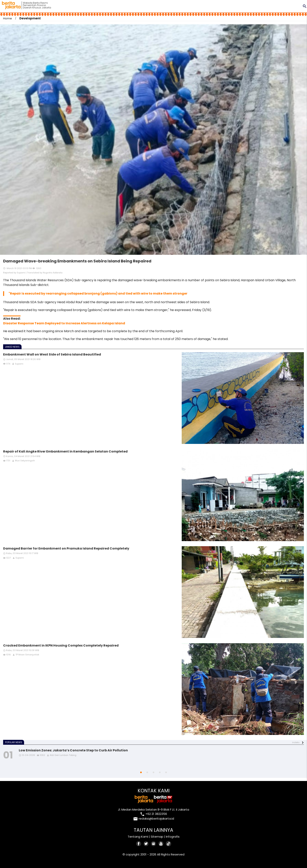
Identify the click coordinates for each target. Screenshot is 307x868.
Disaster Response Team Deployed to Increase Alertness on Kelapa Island (64, 323)
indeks (296, 742)
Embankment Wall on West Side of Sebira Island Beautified (52, 354)
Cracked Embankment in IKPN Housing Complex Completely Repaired (61, 645)
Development (30, 18)
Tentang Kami (138, 837)
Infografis (173, 837)
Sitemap (157, 837)
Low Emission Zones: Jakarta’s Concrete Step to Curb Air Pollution (73, 750)
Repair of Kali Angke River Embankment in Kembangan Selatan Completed (65, 451)
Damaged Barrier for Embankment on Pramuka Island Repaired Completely (66, 548)
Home (8, 18)
